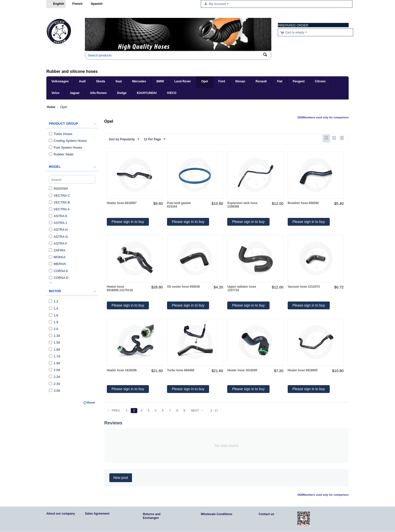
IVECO (172, 93)
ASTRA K (58, 216)
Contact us (267, 514)
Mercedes (139, 81)
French (75, 4)
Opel (205, 81)
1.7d (54, 356)
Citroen (320, 81)
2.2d (54, 377)
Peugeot (299, 81)
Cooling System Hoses (68, 141)
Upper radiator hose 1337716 (242, 289)
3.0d (54, 391)
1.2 (54, 301)
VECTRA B (59, 202)
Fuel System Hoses (65, 147)
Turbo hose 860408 (181, 371)
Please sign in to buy (128, 222)
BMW (160, 81)
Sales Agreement (97, 514)
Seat (119, 81)
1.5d (54, 342)
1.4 (54, 308)
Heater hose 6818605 (303, 371)
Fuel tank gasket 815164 (179, 205)
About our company (61, 514)
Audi (82, 81)
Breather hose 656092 (303, 203)
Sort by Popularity (124, 139)
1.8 (54, 322)
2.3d (54, 384)
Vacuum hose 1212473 (304, 287)
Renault (261, 81)
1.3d (54, 336)
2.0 (54, 329)
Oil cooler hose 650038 (183, 287)
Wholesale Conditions (217, 514)
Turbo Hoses (61, 134)
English (56, 4)
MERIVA (57, 264)
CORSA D (59, 278)
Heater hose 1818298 (122, 371)
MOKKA (57, 257)
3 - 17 (217, 411)
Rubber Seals (61, 154)
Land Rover (183, 81)
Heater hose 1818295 (242, 371)
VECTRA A (59, 209)
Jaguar (75, 93)
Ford (222, 81)
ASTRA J (58, 223)
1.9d (54, 363)
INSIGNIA (58, 189)
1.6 (54, 315)
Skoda (101, 81)
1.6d (54, 350)
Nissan (240, 81)
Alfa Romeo (98, 93)
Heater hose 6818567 (122, 203)
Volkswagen (60, 81)
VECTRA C (59, 196)
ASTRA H (58, 230)
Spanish (94, 4)
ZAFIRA (57, 250)
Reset (91, 403)
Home (51, 107)
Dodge (122, 93)
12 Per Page (155, 139)
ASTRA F (58, 243)
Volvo (55, 93)
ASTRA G (58, 237)
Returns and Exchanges (152, 516)
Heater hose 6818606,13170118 (120, 289)
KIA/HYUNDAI (147, 93)
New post (121, 478)
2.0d (54, 370)
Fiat (280, 81)
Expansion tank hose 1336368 (242, 205)
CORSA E (59, 271)
